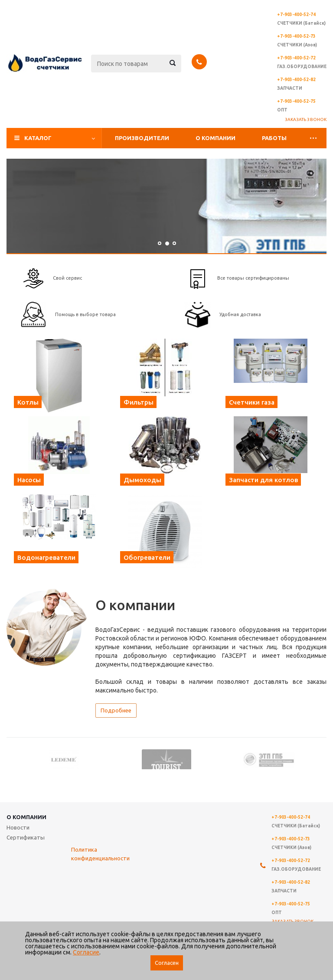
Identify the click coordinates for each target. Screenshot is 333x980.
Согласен (167, 963)
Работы (274, 138)
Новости (18, 827)
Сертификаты (26, 837)
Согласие (86, 952)
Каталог (38, 138)
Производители (142, 138)
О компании (215, 138)
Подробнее (116, 710)
